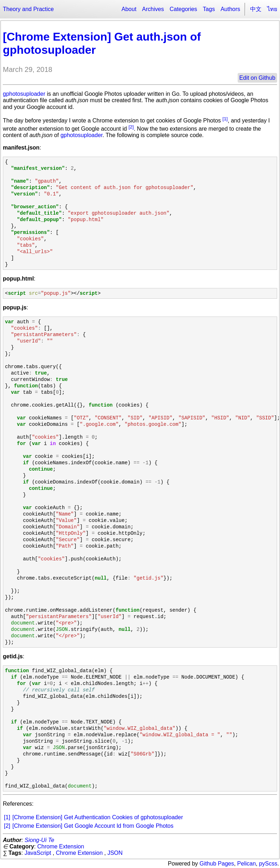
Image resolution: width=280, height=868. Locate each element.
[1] (225, 119)
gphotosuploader (24, 94)
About (129, 9)
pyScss (268, 864)
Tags (209, 9)
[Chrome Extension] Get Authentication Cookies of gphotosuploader (98, 817)
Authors (230, 9)
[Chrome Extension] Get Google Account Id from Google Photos (93, 826)
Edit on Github (257, 78)
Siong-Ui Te (39, 840)
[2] (131, 127)
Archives (153, 9)
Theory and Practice (28, 9)
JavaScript (38, 853)
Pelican (247, 864)
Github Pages (217, 864)
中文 (256, 9)
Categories (183, 9)
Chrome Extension (61, 846)
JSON (115, 853)
